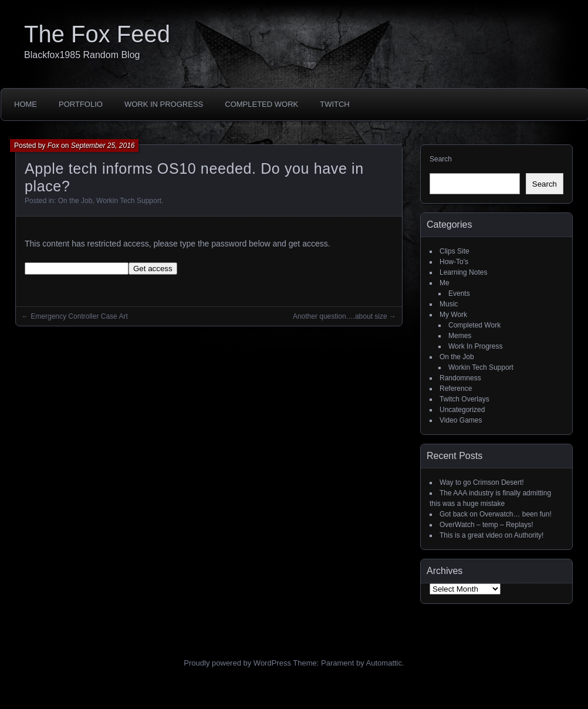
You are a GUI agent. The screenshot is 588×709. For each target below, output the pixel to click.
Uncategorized (462, 410)
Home (26, 104)
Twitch (335, 104)
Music (449, 304)
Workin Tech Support (129, 201)
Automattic (384, 663)
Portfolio (81, 104)
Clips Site (454, 251)
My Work (453, 315)
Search (441, 159)
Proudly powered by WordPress (237, 663)
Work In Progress (164, 104)
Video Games (461, 420)
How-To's (454, 262)
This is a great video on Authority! (491, 535)
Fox (53, 146)
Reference (456, 389)
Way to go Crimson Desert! (482, 482)
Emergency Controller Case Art (79, 316)
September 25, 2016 (103, 146)
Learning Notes (463, 272)
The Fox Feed (97, 34)
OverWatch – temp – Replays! (486, 525)
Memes (460, 336)
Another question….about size (340, 316)
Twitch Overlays (464, 399)
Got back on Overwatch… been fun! (496, 514)
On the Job (75, 201)
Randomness (460, 378)
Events (459, 293)
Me (445, 283)
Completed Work (261, 104)
